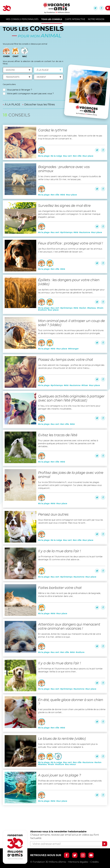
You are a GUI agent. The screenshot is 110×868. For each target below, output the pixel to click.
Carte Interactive (75, 19)
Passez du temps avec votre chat (66, 360)
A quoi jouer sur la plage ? (59, 775)
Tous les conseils (52, 19)
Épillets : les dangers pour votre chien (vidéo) (69, 282)
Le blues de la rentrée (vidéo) (62, 739)
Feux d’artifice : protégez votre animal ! (70, 243)
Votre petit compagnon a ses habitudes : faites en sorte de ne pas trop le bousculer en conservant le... (70, 137)
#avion (83, 308)
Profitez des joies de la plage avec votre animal (71, 475)
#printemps (66, 232)
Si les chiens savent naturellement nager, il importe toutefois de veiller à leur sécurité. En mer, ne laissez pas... (69, 178)
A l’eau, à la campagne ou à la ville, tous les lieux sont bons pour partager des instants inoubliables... (69, 407)
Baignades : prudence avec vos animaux (64, 169)
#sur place (88, 156)
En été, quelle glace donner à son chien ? (71, 702)
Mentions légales (78, 862)
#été (63, 195)
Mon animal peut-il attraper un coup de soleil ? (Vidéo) (71, 323)
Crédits (94, 862)
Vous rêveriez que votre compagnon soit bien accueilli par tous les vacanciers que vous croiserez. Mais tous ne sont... (71, 521)
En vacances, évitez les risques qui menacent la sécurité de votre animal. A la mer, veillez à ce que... (69, 635)
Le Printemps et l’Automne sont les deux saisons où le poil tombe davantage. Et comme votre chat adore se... (70, 558)
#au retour (70, 764)
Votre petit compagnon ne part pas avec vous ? (28, 94)
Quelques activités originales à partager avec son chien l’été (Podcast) (71, 398)
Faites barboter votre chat (60, 588)
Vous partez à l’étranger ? (17, 90)
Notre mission (96, 19)
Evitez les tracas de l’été (58, 435)
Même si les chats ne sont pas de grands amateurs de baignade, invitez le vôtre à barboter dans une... (69, 595)
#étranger (73, 349)
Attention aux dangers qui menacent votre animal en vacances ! (69, 626)
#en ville (77, 156)
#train (100, 308)
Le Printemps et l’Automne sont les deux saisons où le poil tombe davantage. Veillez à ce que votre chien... (70, 670)
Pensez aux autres (53, 514)
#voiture (42, 310)
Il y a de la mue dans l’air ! (59, 551)
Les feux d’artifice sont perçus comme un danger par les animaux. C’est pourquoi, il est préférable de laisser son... (70, 250)
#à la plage (44, 156)
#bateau (92, 308)
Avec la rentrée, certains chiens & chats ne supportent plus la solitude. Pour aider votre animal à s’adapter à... (68, 746)
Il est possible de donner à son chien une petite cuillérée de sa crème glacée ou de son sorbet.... (72, 711)
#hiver (85, 385)
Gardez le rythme (53, 130)
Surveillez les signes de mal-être (64, 206)
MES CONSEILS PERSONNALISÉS (22, 19)
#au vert (67, 156)
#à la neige (56, 156)
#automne (85, 232)
